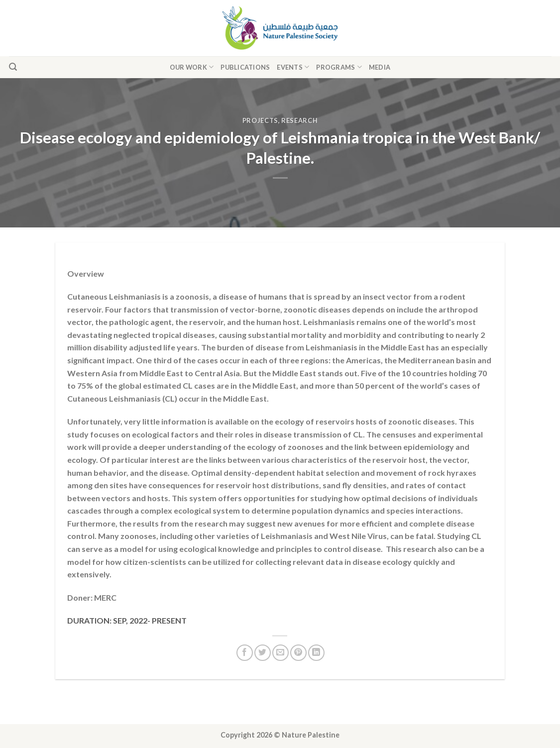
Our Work (192, 67)
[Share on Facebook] (245, 653)
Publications (245, 67)
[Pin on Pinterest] (298, 653)
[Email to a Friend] (280, 653)
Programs (339, 67)
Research (299, 120)
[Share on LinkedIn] (316, 653)
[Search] (13, 67)
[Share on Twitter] (263, 653)
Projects (260, 120)
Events (293, 67)
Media (380, 67)
